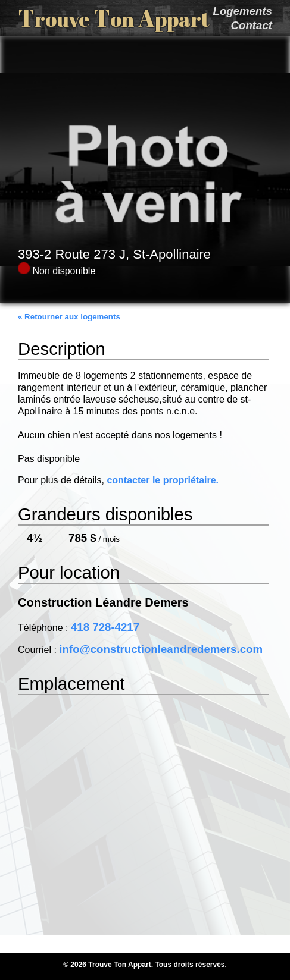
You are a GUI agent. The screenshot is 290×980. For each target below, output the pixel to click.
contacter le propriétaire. (163, 480)
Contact (252, 25)
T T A (114, 18)
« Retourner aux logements (69, 317)
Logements (242, 11)
